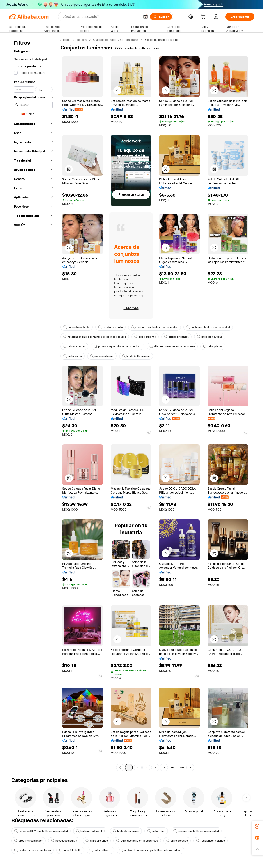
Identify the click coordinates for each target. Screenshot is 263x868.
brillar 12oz (156, 831)
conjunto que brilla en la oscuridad (155, 327)
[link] (257, 826)
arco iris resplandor (28, 841)
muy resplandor (102, 356)
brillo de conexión (126, 831)
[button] (146, 17)
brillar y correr (74, 346)
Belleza (82, 40)
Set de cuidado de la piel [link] (161, 40)
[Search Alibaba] (101, 17)
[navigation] (33, 404)
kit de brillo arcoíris (136, 356)
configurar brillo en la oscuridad (208, 327)
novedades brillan (64, 841)
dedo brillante (145, 337)
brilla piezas (213, 346)
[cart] (204, 17)
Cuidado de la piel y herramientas (116, 40)
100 (182, 767)
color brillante (100, 850)
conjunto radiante (77, 327)
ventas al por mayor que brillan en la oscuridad (150, 850)
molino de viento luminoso (33, 850)
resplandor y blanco (211, 841)
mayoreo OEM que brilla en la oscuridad (41, 831)
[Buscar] (161, 17)
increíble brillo (70, 850)
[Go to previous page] (120, 767)
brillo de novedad (210, 337)
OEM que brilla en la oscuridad (137, 841)
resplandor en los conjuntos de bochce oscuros (95, 337)
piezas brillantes (176, 337)
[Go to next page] (190, 767)
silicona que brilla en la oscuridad (172, 346)
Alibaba (65, 40)
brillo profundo (97, 841)
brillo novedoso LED (90, 831)
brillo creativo (177, 841)
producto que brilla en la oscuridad (117, 346)
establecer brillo (110, 327)
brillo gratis (73, 356)
